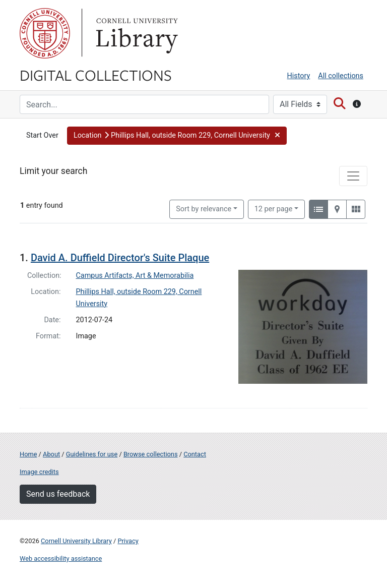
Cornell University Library (76, 541)
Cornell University (45, 33)
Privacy (128, 541)
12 (274, 208)
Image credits (39, 472)
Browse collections (151, 454)
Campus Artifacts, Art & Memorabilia (135, 276)
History (299, 76)
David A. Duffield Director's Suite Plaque (120, 258)
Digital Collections (96, 75)
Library (136, 33)
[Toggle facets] (353, 176)
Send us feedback (58, 494)
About (51, 454)
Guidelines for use (92, 454)
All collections (341, 76)
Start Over (42, 135)
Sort (204, 209)
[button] (177, 136)
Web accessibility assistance (61, 558)
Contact (195, 454)
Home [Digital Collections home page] (28, 454)
